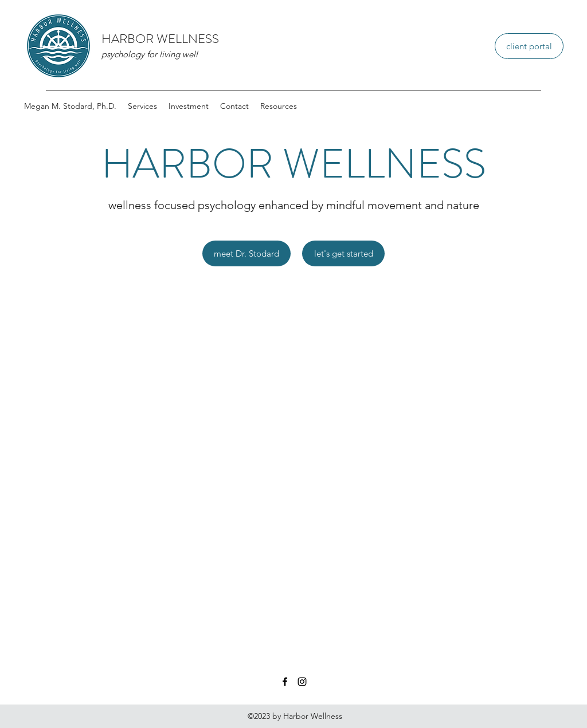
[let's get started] (343, 253)
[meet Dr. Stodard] (246, 253)
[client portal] (529, 46)
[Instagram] (302, 682)
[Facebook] (285, 682)
